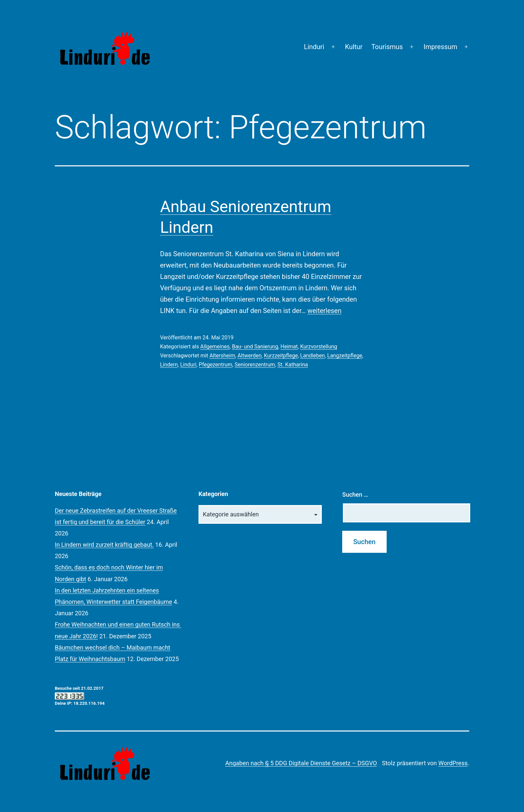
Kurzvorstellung (319, 347)
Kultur (354, 47)
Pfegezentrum (216, 365)
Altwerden (250, 356)
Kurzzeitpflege (281, 356)
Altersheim (222, 356)
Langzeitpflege (345, 356)
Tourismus (387, 47)
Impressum (441, 47)
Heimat (289, 347)
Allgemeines (215, 347)
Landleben (312, 356)
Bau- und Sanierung (255, 347)
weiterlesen (324, 311)
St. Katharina (293, 365)
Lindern (169, 365)
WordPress (453, 763)
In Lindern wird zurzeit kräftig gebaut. (104, 545)
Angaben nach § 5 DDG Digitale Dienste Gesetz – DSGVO (301, 763)
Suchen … (355, 495)
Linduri (314, 47)
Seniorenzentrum (255, 365)
